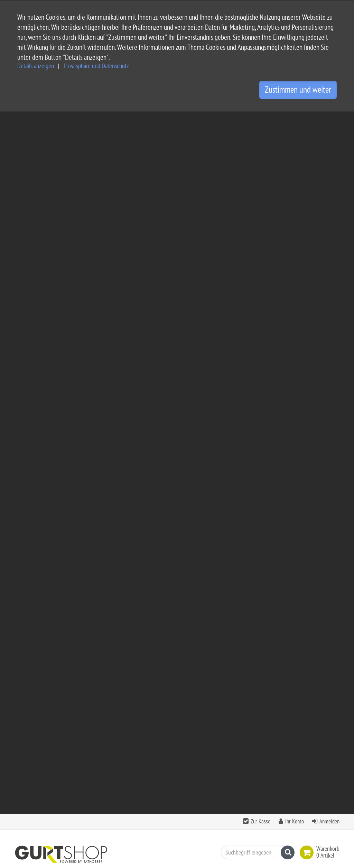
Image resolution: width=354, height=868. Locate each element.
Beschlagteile (138, 185)
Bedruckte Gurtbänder (44, 293)
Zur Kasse (260, 120)
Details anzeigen (36, 66)
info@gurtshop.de (89, 820)
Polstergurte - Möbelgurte (49, 308)
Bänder (59, 185)
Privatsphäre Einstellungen (160, 791)
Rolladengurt (34, 322)
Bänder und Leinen (41, 279)
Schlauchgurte (36, 264)
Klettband (31, 337)
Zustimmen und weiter (298, 90)
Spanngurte (95, 185)
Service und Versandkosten (161, 735)
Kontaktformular (36, 834)
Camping (27, 185)
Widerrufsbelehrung (153, 780)
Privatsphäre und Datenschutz (96, 66)
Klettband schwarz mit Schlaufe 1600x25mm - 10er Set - (303, 470)
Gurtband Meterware (43, 250)
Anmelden (329, 120)
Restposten (178, 185)
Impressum (143, 758)
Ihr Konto (295, 120)
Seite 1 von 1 (321, 372)
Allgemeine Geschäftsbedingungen (169, 746)
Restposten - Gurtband (45, 351)
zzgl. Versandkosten (148, 521)
